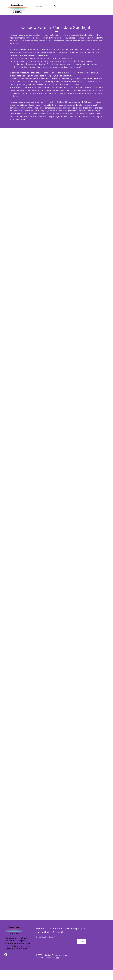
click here (80, 38)
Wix (58, 957)
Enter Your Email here (45, 937)
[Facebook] (6, 955)
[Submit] (81, 942)
